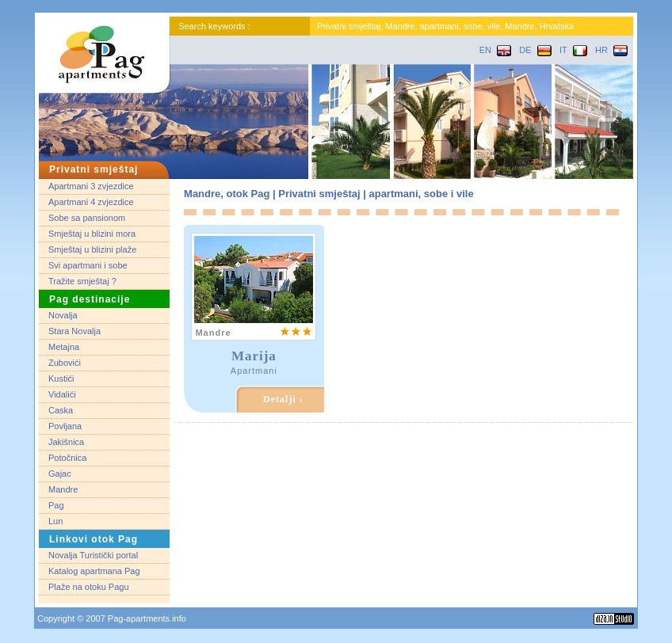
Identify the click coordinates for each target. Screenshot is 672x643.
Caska (61, 410)
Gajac (60, 474)
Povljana (65, 426)
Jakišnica (66, 442)
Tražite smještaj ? (82, 281)
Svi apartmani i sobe (88, 265)
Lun (55, 521)
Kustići (61, 379)
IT (573, 50)
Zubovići (65, 363)
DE (535, 50)
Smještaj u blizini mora (92, 234)
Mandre (63, 489)
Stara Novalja (74, 331)
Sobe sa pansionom (87, 218)
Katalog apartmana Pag (94, 571)
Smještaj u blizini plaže (92, 249)
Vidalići (62, 394)
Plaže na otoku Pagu (89, 587)
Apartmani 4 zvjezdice (91, 202)
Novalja (63, 315)
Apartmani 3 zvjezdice (91, 186)
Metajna (64, 347)
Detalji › (283, 399)
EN (495, 50)
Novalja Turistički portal (93, 555)
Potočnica (67, 458)
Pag (56, 505)
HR (611, 50)
